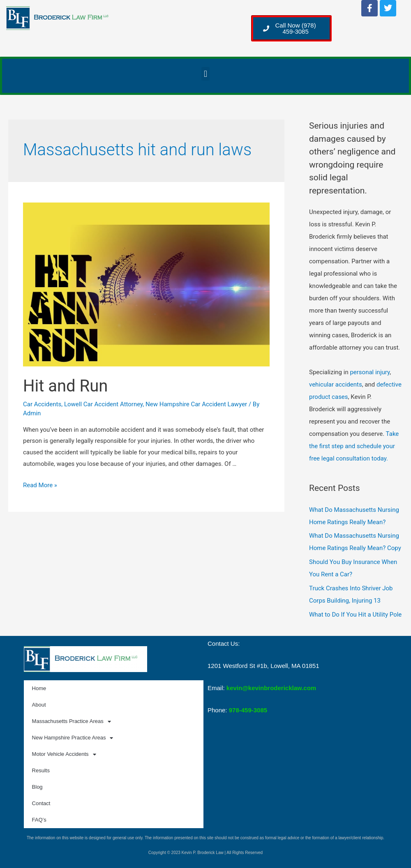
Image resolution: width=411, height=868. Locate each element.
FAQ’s (39, 820)
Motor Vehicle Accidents (64, 754)
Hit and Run (65, 386)
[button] (205, 74)
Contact (41, 803)
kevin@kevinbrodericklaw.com (271, 688)
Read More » (40, 485)
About (39, 705)
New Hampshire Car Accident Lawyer (196, 404)
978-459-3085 (248, 710)
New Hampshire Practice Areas (73, 738)
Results (41, 770)
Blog (37, 787)
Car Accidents (42, 404)
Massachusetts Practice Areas (72, 722)
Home (39, 688)
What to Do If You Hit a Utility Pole (355, 615)
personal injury (370, 372)
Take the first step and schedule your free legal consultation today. (354, 446)
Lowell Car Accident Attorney (103, 404)
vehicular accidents (336, 384)
